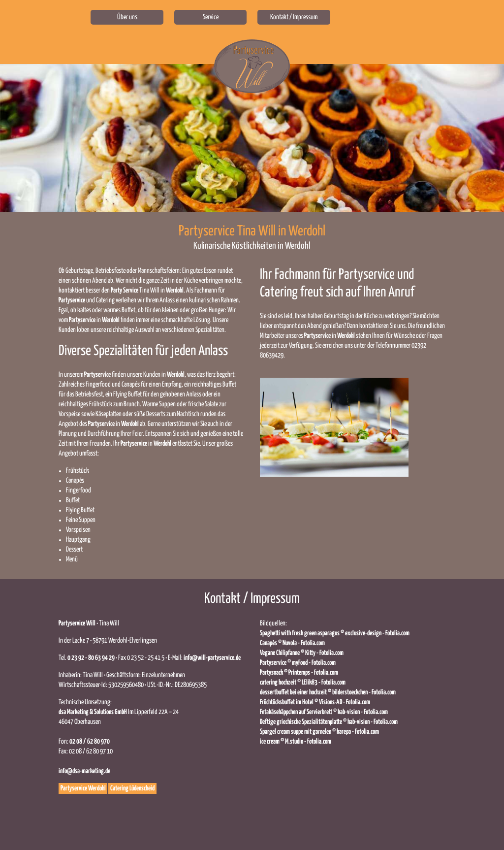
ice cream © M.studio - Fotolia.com (296, 742)
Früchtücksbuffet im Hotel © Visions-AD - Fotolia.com (315, 702)
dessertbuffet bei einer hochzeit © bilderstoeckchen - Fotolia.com (328, 692)
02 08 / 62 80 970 (90, 742)
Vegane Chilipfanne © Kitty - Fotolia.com (302, 653)
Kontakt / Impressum (294, 17)
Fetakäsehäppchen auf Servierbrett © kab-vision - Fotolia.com (324, 712)
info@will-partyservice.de (212, 658)
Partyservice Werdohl (83, 788)
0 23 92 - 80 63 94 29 (91, 658)
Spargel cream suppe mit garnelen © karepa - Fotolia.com (319, 732)
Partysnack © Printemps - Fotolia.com (299, 673)
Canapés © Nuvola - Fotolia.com (292, 643)
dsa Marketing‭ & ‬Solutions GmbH (93, 712)
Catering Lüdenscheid (132, 788)
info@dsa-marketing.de (84, 771)
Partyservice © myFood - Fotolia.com (298, 663)
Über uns (127, 17)
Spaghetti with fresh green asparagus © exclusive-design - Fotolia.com (335, 633)
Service (211, 17)
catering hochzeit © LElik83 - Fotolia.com (303, 683)
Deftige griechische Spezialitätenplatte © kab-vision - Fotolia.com (329, 722)
